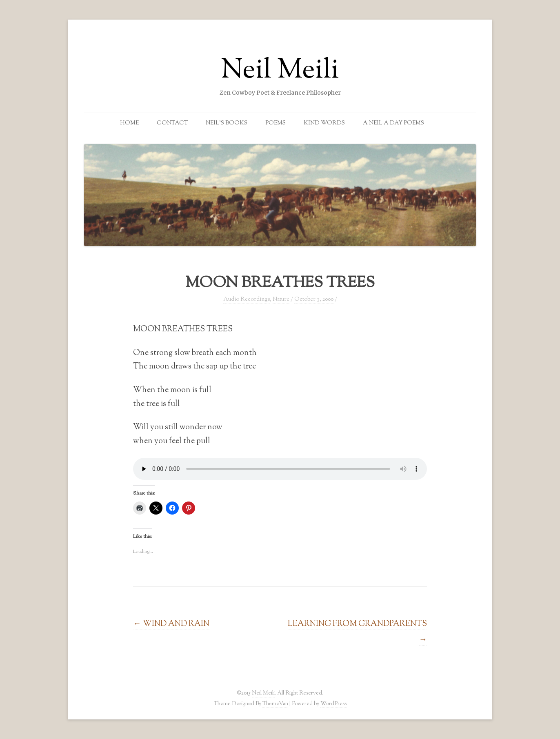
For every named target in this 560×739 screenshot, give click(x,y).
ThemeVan (275, 704)
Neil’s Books (227, 123)
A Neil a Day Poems (393, 123)
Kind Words (324, 123)
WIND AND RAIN (171, 624)
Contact (172, 123)
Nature (281, 300)
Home (129, 123)
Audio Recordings (247, 300)
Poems (276, 123)
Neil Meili (280, 71)
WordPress (333, 704)
